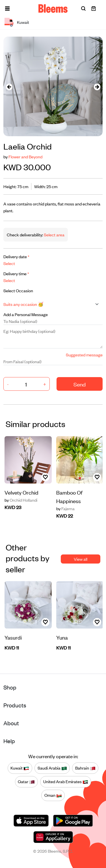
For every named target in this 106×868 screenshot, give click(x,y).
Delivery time (16, 273)
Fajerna (65, 508)
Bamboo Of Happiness (69, 496)
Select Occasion (18, 290)
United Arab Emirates (66, 782)
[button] (7, 9)
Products (15, 705)
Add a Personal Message (26, 314)
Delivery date (16, 256)
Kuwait (20, 768)
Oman (53, 795)
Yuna (62, 637)
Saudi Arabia (52, 768)
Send (80, 384)
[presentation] (9, 86)
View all (81, 559)
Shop (10, 687)
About (11, 723)
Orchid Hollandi (21, 500)
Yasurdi (13, 637)
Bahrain (85, 768)
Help (9, 741)
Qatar (26, 782)
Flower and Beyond (25, 156)
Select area (54, 235)
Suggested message (84, 355)
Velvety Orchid (21, 492)
